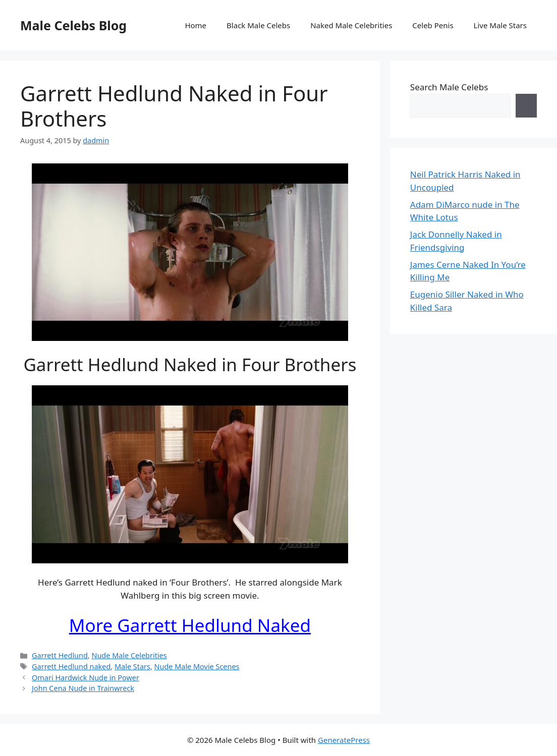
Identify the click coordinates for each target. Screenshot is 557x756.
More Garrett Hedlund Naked (190, 625)
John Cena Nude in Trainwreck (83, 688)
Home (196, 25)
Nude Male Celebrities (129, 655)
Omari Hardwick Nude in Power (86, 678)
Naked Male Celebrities (351, 25)
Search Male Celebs (449, 87)
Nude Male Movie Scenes (197, 666)
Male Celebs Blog (73, 25)
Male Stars (132, 666)
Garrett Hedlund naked (71, 666)
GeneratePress (344, 740)
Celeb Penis (433, 25)
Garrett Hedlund (60, 655)
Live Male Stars (500, 25)
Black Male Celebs (258, 25)
